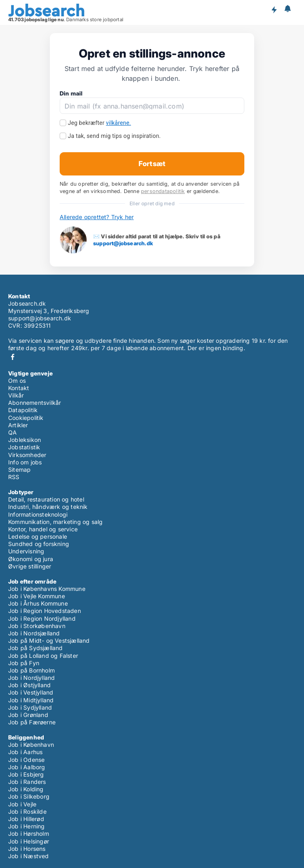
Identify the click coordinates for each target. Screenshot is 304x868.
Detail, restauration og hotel (46, 499)
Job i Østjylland (29, 685)
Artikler (18, 425)
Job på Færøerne (32, 722)
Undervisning (26, 551)
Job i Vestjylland (31, 692)
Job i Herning (27, 826)
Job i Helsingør (29, 841)
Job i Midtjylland (31, 700)
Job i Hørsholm (29, 834)
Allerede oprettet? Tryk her (97, 217)
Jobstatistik (24, 447)
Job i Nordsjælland (34, 633)
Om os (17, 381)
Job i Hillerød (26, 819)
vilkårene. (118, 123)
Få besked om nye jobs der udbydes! (274, 9)
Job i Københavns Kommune (47, 589)
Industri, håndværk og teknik (48, 507)
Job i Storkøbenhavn (37, 626)
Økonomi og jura (31, 559)
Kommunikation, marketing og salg (55, 522)
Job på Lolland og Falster (43, 656)
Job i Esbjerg (26, 774)
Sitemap (19, 470)
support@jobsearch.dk (123, 243)
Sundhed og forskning (39, 544)
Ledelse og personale (38, 536)
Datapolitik (23, 410)
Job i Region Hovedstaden (45, 611)
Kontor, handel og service (43, 529)
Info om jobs (25, 462)
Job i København (31, 745)
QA (12, 432)
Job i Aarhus (25, 752)
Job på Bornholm (31, 670)
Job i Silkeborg (29, 796)
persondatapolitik (163, 191)
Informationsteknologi (38, 514)
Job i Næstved (29, 856)
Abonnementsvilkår (35, 403)
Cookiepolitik (26, 418)
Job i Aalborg (27, 767)
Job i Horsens (27, 849)
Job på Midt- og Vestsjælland (49, 640)
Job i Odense (26, 760)
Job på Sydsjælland (36, 648)
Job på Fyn (24, 663)
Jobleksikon (25, 440)
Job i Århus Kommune (38, 603)
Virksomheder (27, 455)
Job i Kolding (26, 789)
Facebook (13, 357)
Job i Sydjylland (30, 707)
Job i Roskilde (27, 811)
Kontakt (19, 388)
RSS (14, 477)
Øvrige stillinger (30, 566)
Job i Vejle (22, 804)
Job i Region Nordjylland (42, 618)
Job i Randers (27, 782)
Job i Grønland (28, 715)
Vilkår (16, 395)
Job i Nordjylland (31, 678)
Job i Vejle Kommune (37, 596)
